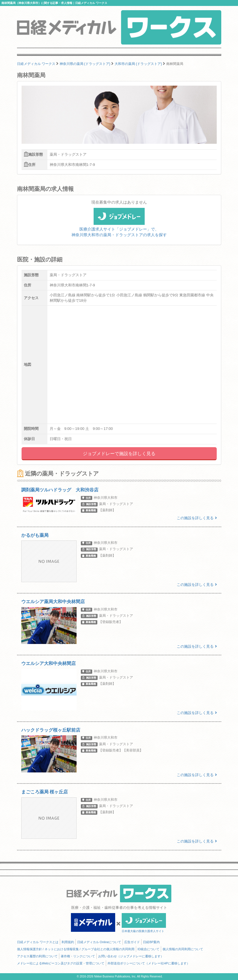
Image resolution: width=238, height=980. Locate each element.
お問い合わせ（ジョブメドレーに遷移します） (131, 956)
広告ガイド (132, 942)
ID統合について (149, 949)
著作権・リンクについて (78, 956)
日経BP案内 (151, 942)
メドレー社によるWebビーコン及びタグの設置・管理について (61, 963)
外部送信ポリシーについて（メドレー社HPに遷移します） (149, 963)
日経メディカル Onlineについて (99, 942)
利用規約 (68, 942)
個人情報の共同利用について (183, 949)
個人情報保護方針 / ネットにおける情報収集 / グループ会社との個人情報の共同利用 (76, 949)
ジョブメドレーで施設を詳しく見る (119, 454)
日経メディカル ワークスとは (38, 942)
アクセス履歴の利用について (37, 956)
